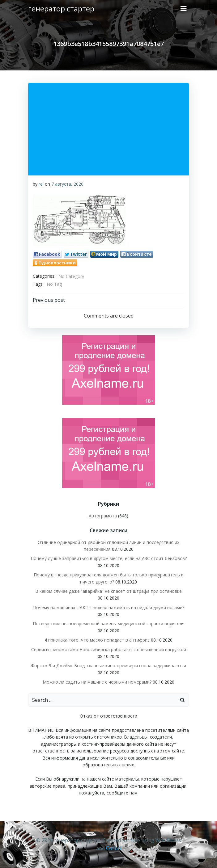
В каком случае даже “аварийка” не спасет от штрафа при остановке (108, 591)
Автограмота (103, 516)
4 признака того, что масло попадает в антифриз (97, 640)
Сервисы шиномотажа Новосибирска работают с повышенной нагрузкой (109, 649)
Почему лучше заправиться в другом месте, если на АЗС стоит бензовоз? (109, 558)
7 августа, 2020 (67, 184)
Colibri (114, 848)
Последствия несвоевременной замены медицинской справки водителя (109, 624)
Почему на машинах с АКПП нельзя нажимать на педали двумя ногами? (109, 607)
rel (41, 184)
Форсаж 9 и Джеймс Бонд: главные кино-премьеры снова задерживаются (108, 666)
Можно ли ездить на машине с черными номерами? (97, 682)
